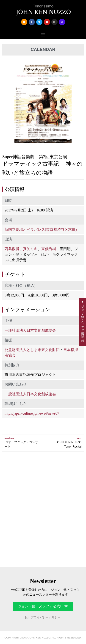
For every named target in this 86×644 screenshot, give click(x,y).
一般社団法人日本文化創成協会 (30, 330)
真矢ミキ (30, 249)
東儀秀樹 (49, 249)
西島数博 (12, 249)
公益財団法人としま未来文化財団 (32, 350)
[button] (43, 35)
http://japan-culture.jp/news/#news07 (32, 413)
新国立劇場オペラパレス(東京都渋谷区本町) (41, 230)
